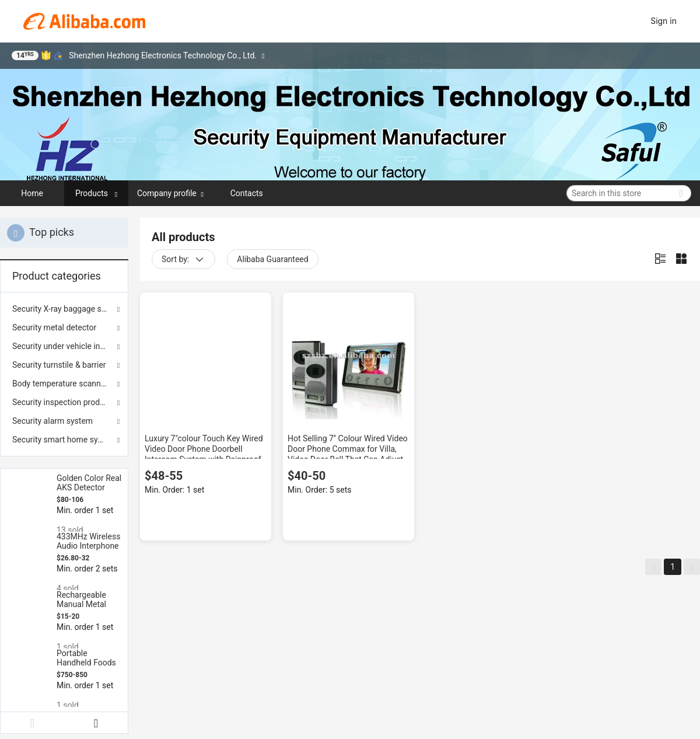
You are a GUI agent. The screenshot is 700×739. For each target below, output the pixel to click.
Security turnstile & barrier (59, 365)
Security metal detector (54, 327)
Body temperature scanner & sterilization (64, 384)
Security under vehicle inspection (64, 346)
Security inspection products (64, 402)
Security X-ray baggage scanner (64, 309)
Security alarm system (52, 421)
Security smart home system (64, 440)
